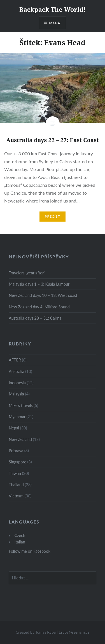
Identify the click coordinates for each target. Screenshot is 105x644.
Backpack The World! (53, 9)
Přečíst (53, 216)
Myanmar (17, 417)
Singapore (17, 462)
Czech (20, 535)
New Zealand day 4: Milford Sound (39, 307)
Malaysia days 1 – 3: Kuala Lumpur (39, 284)
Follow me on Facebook (30, 551)
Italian (20, 542)
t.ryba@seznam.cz (74, 632)
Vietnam (16, 496)
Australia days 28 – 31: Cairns (35, 318)
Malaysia (16, 394)
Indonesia (17, 383)
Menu (55, 23)
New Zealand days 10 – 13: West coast (43, 295)
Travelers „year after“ (27, 273)
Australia (16, 371)
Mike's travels (21, 405)
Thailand (16, 485)
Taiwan (15, 473)
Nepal (14, 428)
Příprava (16, 451)
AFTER (15, 360)
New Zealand (20, 439)
